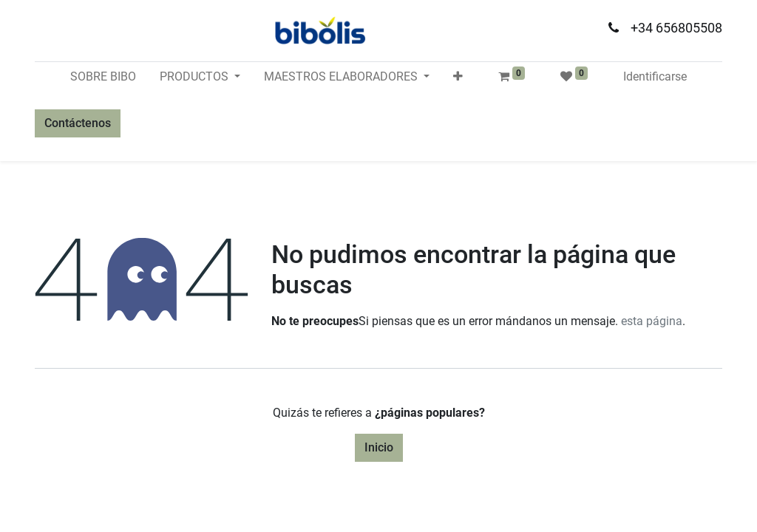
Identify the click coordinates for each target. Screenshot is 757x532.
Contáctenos (78, 123)
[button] (458, 77)
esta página (652, 321)
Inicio (379, 447)
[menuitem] (103, 77)
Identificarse (655, 76)
